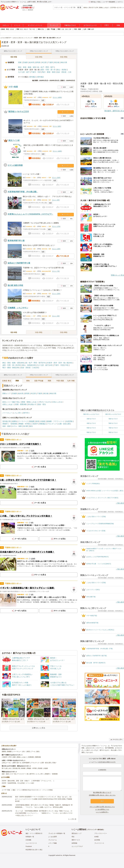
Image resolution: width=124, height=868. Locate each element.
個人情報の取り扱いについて (102, 792)
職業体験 (38, 757)
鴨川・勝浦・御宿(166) (11, 368)
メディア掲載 (53, 843)
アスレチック (52, 424)
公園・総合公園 (64, 424)
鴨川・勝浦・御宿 (49, 72)
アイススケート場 (23, 774)
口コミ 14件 (56, 249)
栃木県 (32, 62)
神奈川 (26, 29)
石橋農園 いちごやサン (18, 308)
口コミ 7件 (56, 271)
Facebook (29, 846)
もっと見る (71, 819)
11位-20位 (39, 57)
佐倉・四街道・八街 (64, 72)
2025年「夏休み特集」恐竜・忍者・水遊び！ (16, 781)
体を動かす (32, 404)
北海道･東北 (7, 381)
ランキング (54, 25)
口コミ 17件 (56, 226)
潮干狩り (26, 413)
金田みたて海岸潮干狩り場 (19, 263)
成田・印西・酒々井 (48, 70)
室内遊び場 (7, 421)
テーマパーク (23, 421)
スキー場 (13, 774)
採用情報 (74, 843)
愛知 (43, 29)
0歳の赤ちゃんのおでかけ (91, 414)
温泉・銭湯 (7, 426)
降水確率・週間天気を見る (114, 111)
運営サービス (76, 840)
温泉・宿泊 (42, 404)
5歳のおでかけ (113, 423)
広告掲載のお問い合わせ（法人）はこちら (102, 795)
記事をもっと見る (39, 728)
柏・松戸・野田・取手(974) (36, 363)
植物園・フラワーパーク (56, 421)
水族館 (43, 421)
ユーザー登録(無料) (109, 2)
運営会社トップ (76, 833)
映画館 (23, 768)
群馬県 (38, 62)
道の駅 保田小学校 (15, 285)
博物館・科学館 (24, 424)
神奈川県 (64, 62)
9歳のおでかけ (113, 432)
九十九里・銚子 (24, 72)
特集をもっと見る (117, 275)
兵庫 (70, 29)
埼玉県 (44, 62)
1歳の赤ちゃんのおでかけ (113, 414)
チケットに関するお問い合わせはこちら (102, 807)
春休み (86, 8)
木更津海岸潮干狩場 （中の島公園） (23, 192)
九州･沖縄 (71, 381)
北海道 (12, 29)
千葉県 (50, 62)
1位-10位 (14, 57)
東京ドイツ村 (14, 140)
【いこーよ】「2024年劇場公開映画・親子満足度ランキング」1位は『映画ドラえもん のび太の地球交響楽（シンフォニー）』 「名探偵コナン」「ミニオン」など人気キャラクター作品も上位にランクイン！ (44, 813)
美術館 (40, 768)
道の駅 (26, 426)
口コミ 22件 (56, 294)
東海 (39, 29)
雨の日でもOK (94, 8)
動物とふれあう (104, 8)
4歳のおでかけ (91, 423)
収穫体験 (31, 757)
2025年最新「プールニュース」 (42, 781)
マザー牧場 (13, 87)
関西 (59, 29)
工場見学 (35, 424)
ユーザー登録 (6, 790)
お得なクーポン (7, 763)
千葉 (30, 29)
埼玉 (34, 29)
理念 (73, 837)
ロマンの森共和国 (15, 165)
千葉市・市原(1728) (61, 365)
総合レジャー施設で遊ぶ (11, 402)
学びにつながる (45, 402)
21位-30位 (64, 57)
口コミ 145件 (57, 97)
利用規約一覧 (30, 837)
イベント (17, 25)
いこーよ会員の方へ (102, 812)
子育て (107, 25)
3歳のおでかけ (113, 419)
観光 (31, 426)
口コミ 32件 (56, 178)
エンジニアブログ (77, 846)
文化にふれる (57, 402)
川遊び (54, 763)
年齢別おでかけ (70, 25)
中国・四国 (77, 29)
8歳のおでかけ (91, 432)
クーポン (66, 112)
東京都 (57, 62)
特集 (118, 25)
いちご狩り (18, 413)
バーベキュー (7, 413)
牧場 (37, 421)
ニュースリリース (31, 843)
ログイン (120, 2)
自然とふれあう (8, 404)
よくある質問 (53, 837)
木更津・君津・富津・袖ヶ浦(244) (60, 363)
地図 (43, 100)
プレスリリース (99, 843)
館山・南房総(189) (29, 365)
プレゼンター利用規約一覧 (57, 833)
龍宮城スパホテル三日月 (19, 112)
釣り (24, 752)
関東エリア (7, 393)
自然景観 (69, 421)
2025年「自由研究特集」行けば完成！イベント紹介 (18, 783)
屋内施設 (33, 77)
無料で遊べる (17, 763)
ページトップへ (116, 740)
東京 (22, 29)
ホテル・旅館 (17, 426)
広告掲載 (28, 840)
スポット (6, 25)
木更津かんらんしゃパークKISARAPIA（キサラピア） (31, 214)
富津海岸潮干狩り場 (16, 241)
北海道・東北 (5, 29)
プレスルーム (53, 840)
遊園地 (14, 421)
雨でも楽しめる (7, 768)
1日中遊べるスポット (117, 8)
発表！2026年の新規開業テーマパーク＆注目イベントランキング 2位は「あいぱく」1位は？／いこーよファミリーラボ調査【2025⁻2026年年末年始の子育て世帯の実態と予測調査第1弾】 (44, 799)
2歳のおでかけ (91, 419)
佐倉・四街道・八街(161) (30, 368)
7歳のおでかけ (113, 428)
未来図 (96, 837)
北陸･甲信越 (39, 381)
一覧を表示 (120, 503)
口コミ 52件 (57, 126)
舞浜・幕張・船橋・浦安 (27, 67)
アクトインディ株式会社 (96, 830)
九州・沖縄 (87, 29)
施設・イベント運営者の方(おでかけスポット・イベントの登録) (33, 790)
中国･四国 (60, 381)
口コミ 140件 (57, 151)
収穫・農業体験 (21, 404)
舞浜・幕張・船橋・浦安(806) (13, 363)
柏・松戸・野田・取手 (46, 67)
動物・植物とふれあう (30, 402)
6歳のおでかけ (91, 428)
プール (33, 752)
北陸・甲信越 (51, 29)
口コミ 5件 (56, 316)
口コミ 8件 (56, 200)
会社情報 (97, 840)
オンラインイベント (35, 25)
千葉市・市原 (36, 72)
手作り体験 (12, 757)
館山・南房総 (62, 70)
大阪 (63, 29)
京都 (66, 29)
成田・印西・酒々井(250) (12, 365)
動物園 (32, 421)
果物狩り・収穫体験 (10, 424)
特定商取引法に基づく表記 (34, 850)
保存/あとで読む (95, 2)
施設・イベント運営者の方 (34, 833)
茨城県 (25, 62)
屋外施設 (41, 77)
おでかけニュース (90, 25)
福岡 (93, 29)
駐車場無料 (26, 763)
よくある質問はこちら (102, 809)
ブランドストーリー (101, 833)
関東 (18, 29)
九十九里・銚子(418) (45, 365)
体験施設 (42, 424)
